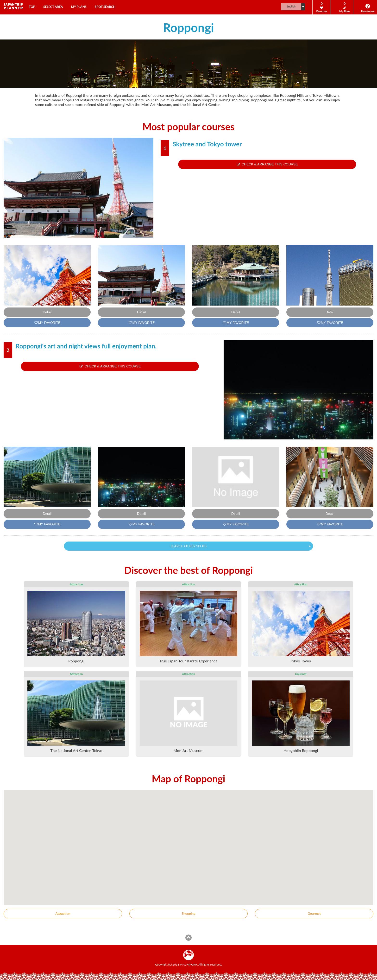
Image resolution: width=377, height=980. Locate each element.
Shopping (188, 913)
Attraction (63, 913)
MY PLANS (79, 7)
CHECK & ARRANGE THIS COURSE (267, 164)
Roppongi (76, 661)
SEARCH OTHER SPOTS (188, 546)
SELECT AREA (53, 7)
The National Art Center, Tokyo (76, 750)
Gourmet (314, 913)
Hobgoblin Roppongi (301, 750)
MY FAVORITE (47, 323)
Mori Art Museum (188, 750)
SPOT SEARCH (105, 7)
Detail (47, 312)
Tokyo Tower (301, 661)
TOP (32, 7)
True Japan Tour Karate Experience (188, 661)
